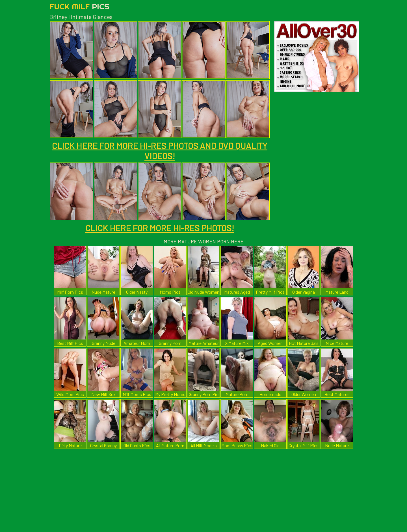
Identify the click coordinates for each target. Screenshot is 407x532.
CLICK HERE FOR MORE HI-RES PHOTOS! (160, 228)
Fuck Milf (79, 6)
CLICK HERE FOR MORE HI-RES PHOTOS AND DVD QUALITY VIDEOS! (160, 151)
